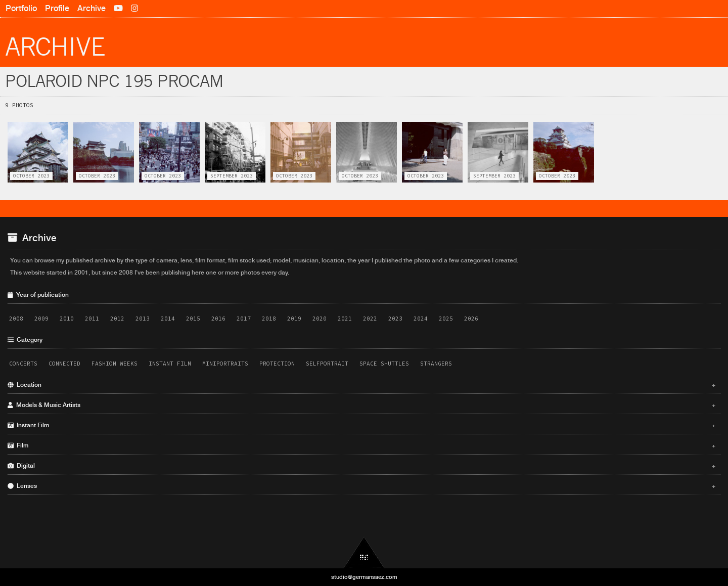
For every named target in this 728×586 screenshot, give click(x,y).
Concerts (23, 364)
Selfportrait (327, 364)
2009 (41, 319)
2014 (168, 319)
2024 (421, 319)
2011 (92, 319)
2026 (471, 319)
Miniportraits (225, 364)
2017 (244, 319)
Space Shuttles (384, 364)
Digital (361, 466)
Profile (57, 8)
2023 (395, 319)
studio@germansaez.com (364, 577)
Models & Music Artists (361, 405)
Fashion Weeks (115, 364)
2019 (294, 319)
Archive (92, 8)
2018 (269, 319)
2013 (143, 319)
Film (361, 445)
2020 (320, 319)
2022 (370, 319)
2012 (117, 319)
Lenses (361, 486)
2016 (218, 319)
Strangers (436, 364)
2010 (67, 319)
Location (361, 385)
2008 (16, 319)
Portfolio (21, 8)
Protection (277, 364)
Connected (64, 364)
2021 (345, 319)
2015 (193, 319)
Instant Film (170, 364)
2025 (446, 319)
